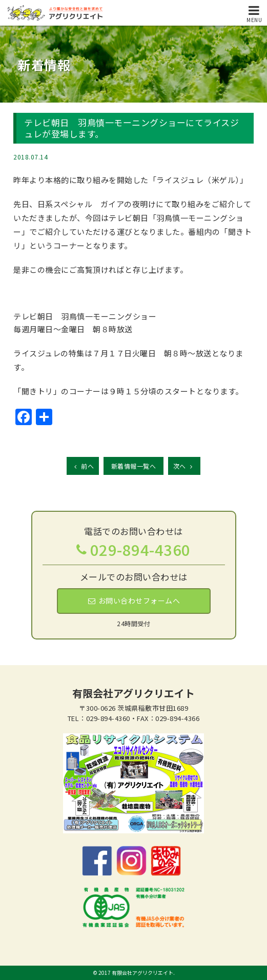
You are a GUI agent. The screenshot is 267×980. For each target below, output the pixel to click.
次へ (184, 466)
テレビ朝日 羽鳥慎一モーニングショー (85, 316)
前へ (83, 466)
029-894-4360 (140, 549)
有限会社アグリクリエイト (133, 693)
